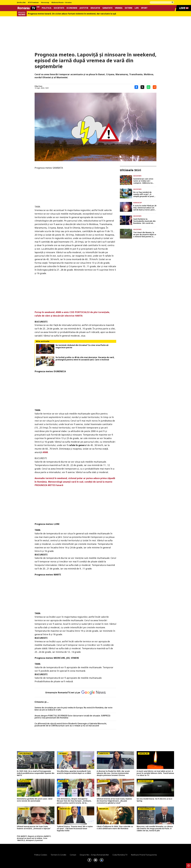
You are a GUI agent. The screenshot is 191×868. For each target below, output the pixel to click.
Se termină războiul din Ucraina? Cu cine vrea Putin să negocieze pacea (82, 346)
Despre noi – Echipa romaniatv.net (94, 855)
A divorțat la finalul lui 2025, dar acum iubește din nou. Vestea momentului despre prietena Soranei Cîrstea (113, 773)
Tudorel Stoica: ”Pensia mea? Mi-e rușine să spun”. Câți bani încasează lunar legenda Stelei (75, 829)
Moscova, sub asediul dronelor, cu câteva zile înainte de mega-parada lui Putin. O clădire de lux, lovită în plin (155, 829)
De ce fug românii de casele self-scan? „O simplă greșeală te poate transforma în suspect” (144, 194)
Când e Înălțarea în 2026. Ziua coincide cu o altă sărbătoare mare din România (115, 828)
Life (137, 8)
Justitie (84, 8)
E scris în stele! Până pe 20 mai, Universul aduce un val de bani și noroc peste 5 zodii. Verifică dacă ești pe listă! (145, 208)
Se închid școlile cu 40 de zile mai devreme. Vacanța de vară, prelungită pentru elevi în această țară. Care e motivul (85, 359)
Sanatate (107, 8)
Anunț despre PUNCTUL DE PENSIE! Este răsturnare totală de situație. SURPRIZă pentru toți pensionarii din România (72, 717)
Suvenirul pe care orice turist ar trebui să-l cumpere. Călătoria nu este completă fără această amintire (143, 181)
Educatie (95, 8)
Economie (72, 8)
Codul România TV (120, 855)
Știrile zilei (21, 3)
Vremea (119, 8)
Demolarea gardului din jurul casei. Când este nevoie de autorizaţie (35, 800)
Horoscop (45, 3)
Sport (144, 8)
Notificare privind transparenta (144, 855)
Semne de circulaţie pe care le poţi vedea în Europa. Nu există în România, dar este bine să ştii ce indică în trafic (74, 709)
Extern (129, 8)
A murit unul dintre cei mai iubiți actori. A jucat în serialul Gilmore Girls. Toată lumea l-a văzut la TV (155, 773)
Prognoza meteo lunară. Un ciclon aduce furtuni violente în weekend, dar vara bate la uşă (72, 14)
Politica (47, 8)
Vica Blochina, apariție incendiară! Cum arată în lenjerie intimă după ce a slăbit (74, 772)
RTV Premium (33, 3)
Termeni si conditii (58, 855)
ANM (45, 452)
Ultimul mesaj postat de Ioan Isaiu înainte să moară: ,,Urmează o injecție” (34, 828)
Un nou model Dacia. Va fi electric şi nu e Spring (154, 800)
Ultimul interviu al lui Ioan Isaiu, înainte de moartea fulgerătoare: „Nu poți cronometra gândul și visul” (114, 801)
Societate (59, 8)
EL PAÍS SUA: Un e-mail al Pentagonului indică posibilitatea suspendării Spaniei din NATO (36, 773)
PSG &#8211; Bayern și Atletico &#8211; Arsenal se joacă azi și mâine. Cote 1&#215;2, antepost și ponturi (34, 838)
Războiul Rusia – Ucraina (62, 3)
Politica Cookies (41, 855)
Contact (73, 855)
